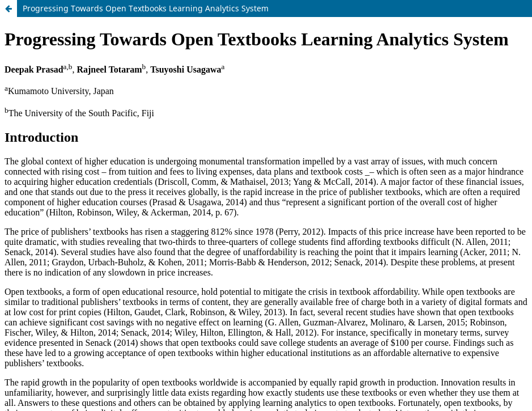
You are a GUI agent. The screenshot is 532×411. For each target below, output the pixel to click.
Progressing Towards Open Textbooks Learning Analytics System (146, 8)
